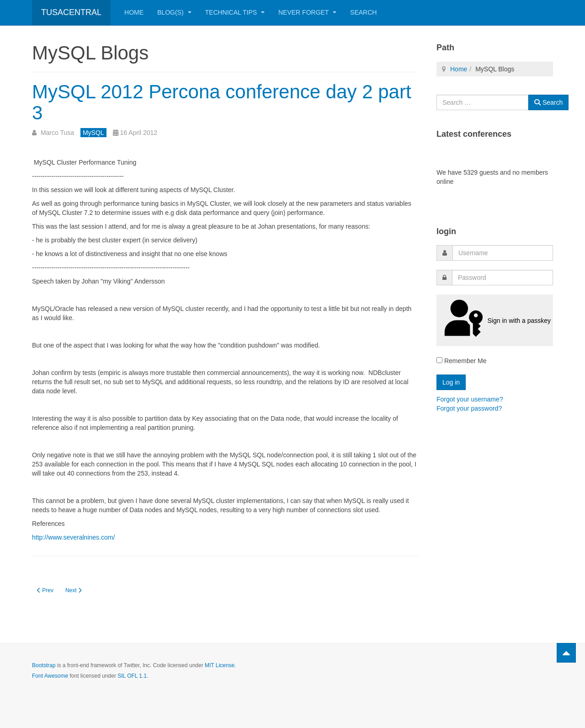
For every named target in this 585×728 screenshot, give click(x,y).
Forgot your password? (469, 408)
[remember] (439, 360)
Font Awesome (50, 676)
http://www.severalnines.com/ (73, 537)
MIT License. (220, 665)
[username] (503, 253)
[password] (503, 278)
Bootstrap (44, 665)
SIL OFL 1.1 (132, 676)
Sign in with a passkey (495, 320)
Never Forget (307, 12)
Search (363, 12)
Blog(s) (174, 12)
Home (134, 12)
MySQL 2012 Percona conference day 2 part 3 (222, 102)
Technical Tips (235, 12)
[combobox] (482, 102)
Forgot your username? (470, 399)
